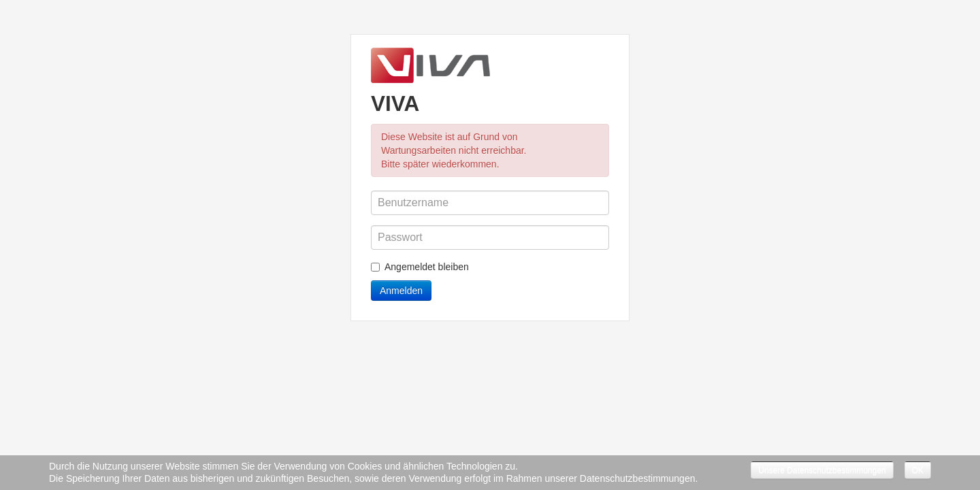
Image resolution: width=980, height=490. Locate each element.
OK (918, 470)
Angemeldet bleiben (420, 267)
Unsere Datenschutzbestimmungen (822, 470)
